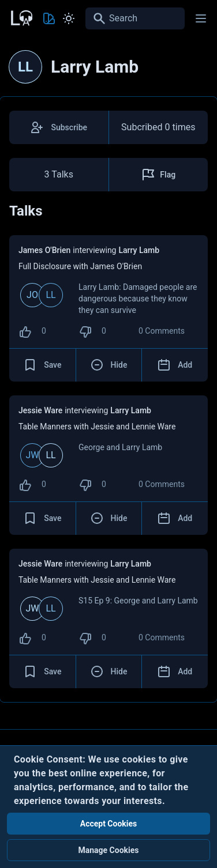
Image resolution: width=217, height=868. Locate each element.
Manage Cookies (108, 850)
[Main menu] (201, 18)
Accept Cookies (109, 824)
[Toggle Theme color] (49, 18)
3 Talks (59, 174)
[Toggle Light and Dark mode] (69, 18)
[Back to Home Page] (21, 17)
